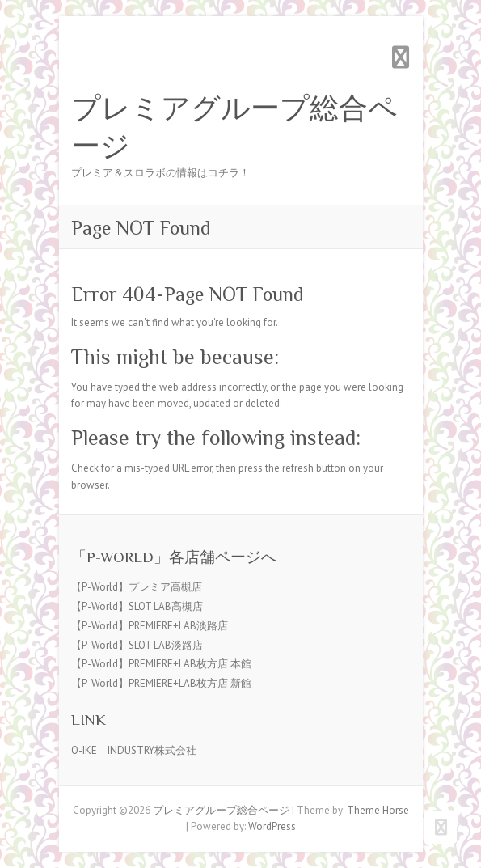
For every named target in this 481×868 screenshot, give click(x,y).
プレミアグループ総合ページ (234, 127)
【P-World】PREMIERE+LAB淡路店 (150, 626)
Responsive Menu (401, 57)
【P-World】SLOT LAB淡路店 (137, 645)
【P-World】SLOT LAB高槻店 (137, 606)
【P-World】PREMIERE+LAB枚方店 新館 (161, 683)
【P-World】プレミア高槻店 (137, 587)
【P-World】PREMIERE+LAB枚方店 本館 (161, 664)
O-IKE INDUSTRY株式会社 (134, 750)
